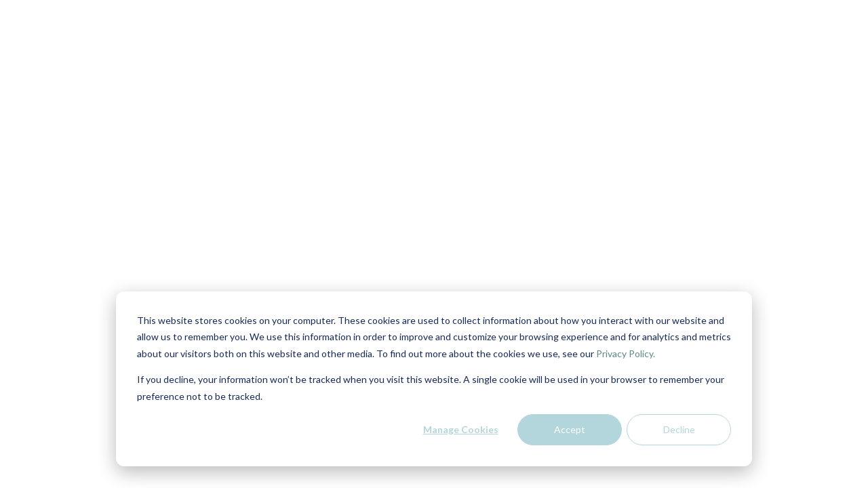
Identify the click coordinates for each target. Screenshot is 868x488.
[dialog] (434, 379)
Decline (679, 429)
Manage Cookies (461, 429)
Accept (570, 429)
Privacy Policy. (626, 353)
